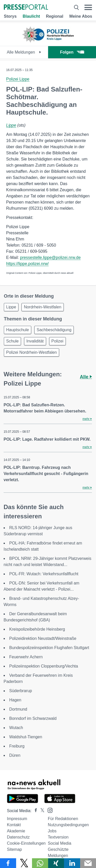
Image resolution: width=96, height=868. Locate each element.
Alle (86, 377)
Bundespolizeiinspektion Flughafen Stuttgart (49, 648)
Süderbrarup (21, 691)
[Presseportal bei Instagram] (49, 810)
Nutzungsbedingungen (68, 825)
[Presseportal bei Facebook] (34, 811)
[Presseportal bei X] (41, 811)
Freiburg (17, 746)
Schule (12, 341)
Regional (55, 16)
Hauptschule (18, 330)
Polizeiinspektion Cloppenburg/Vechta (44, 666)
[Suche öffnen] (76, 7)
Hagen (15, 700)
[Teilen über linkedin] (72, 863)
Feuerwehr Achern (26, 657)
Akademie (16, 831)
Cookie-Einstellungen (26, 843)
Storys (10, 16)
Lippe (11, 125)
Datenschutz (18, 837)
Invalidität (35, 341)
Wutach (16, 728)
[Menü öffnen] (88, 7)
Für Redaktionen (63, 819)
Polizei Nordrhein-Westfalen (31, 352)
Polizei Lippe (18, 79)
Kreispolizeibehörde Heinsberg (37, 629)
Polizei (57, 341)
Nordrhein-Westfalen (42, 307)
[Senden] (88, 863)
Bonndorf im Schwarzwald (33, 718)
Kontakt (14, 825)
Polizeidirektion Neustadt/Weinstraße (43, 638)
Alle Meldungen (24, 52)
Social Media (60, 843)
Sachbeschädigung (54, 330)
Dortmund (18, 709)
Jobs (52, 831)
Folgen (72, 52)
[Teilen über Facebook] (8, 863)
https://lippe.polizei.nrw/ (27, 264)
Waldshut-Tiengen (26, 737)
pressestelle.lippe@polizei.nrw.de (50, 258)
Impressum (17, 819)
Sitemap (14, 849)
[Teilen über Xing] (56, 863)
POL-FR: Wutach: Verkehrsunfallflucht (44, 574)
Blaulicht (31, 16)
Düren (15, 755)
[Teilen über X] (24, 863)
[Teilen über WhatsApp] (40, 863)
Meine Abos (81, 16)
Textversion (58, 837)
